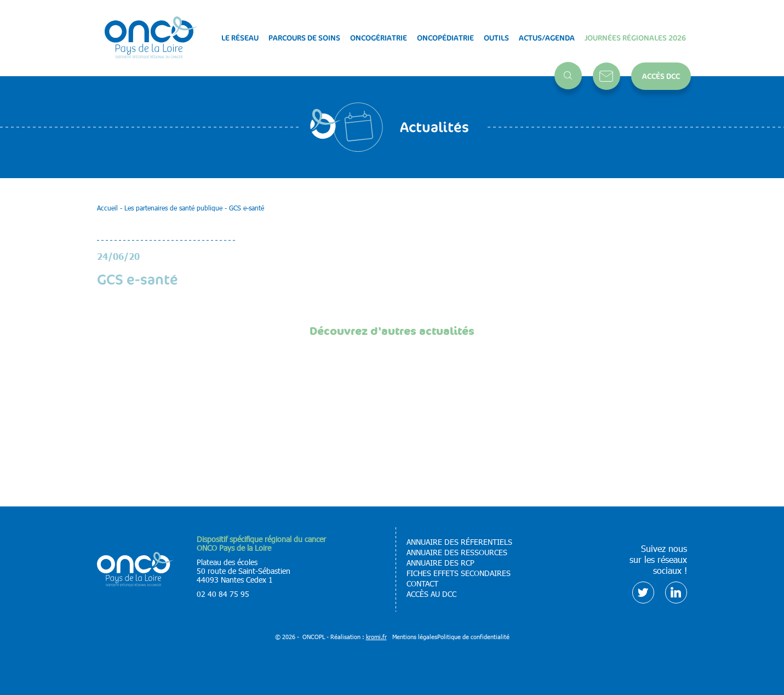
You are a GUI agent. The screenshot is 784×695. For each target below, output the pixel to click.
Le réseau (240, 38)
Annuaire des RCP (440, 563)
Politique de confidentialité (473, 637)
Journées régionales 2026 (635, 38)
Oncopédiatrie (445, 38)
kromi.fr (376, 637)
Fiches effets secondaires (459, 573)
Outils (496, 38)
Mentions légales (415, 637)
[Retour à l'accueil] (151, 38)
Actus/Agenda (547, 38)
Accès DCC (661, 76)
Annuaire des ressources (457, 552)
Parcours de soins (304, 38)
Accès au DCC (431, 594)
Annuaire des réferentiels (459, 542)
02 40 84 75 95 (223, 594)
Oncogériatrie (379, 38)
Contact (606, 76)
